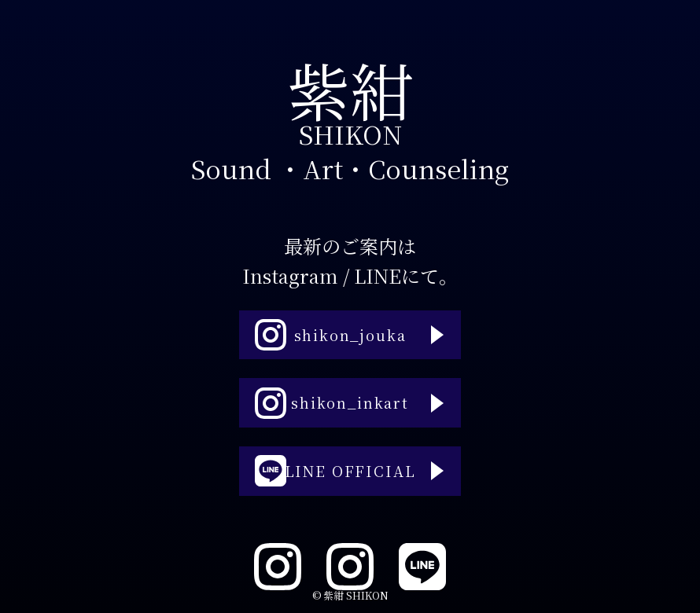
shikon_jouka (326, 320)
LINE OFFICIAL (331, 486)
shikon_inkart (328, 403)
